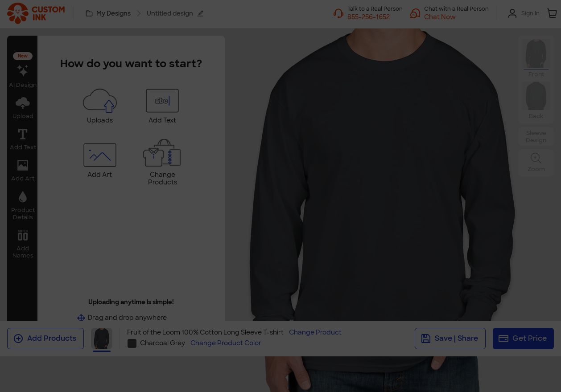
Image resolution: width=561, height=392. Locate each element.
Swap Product (280, 224)
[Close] (402, 161)
